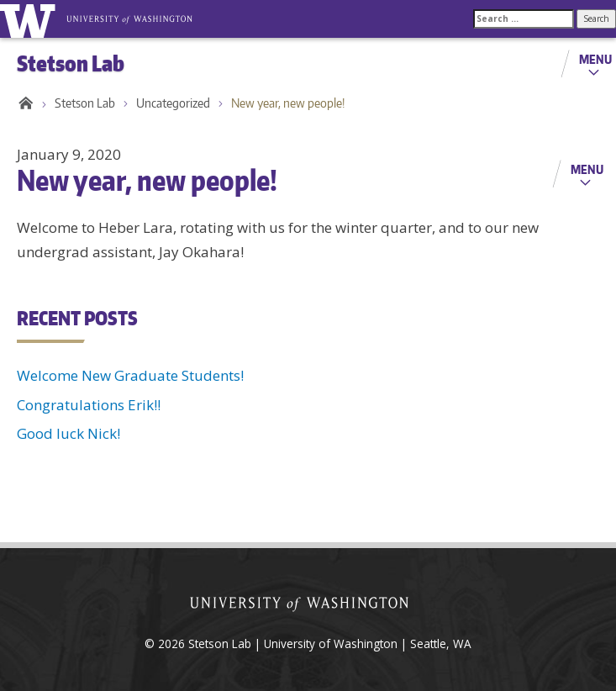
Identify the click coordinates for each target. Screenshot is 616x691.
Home (23, 103)
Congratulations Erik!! (89, 405)
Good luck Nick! (68, 433)
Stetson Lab (85, 103)
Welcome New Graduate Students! (130, 375)
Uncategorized (173, 103)
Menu (595, 59)
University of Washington (31, 19)
